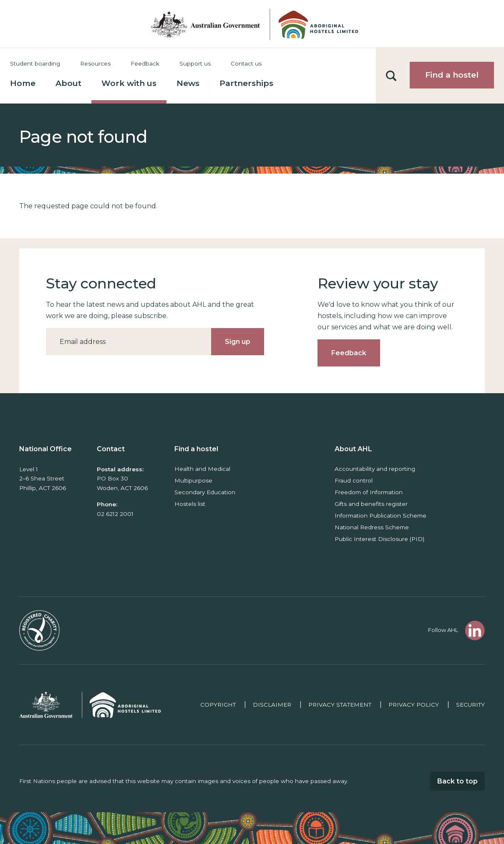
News (188, 83)
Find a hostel (452, 75)
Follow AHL (443, 630)
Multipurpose (193, 480)
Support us (195, 63)
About (68, 83)
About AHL (353, 449)
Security (470, 705)
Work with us (129, 83)
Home (23, 83)
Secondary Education (205, 492)
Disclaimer (272, 705)
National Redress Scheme (372, 527)
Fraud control (354, 480)
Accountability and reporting (375, 469)
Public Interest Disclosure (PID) (379, 539)
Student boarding (35, 63)
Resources (95, 63)
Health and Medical (202, 469)
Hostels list (190, 504)
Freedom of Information (369, 492)
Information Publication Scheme (381, 515)
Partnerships (246, 83)
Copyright (218, 705)
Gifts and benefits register (371, 504)
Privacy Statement (340, 705)
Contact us (246, 63)
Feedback (145, 63)
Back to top (457, 781)
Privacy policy (414, 705)
